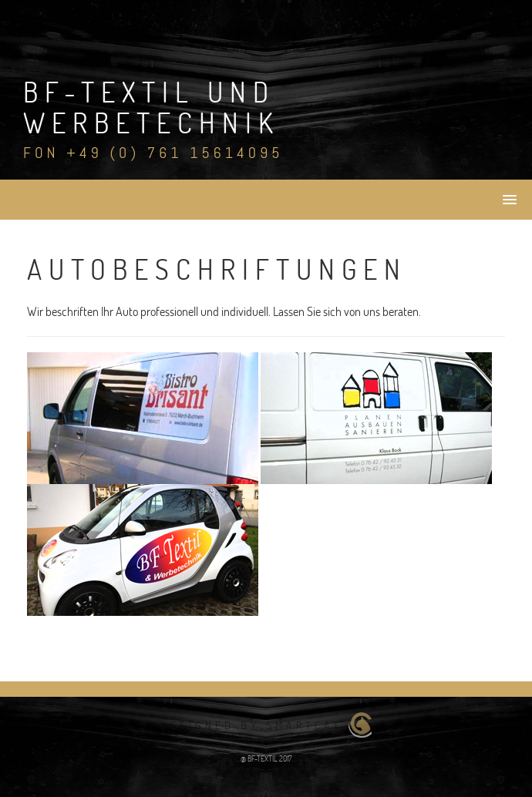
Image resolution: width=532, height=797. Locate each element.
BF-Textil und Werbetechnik (152, 107)
